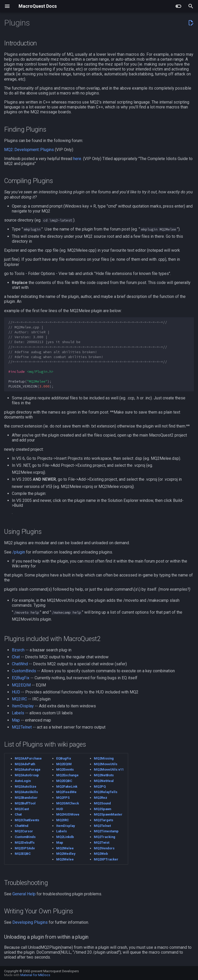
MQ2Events (65, 769)
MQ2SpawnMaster (108, 814)
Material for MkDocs (35, 975)
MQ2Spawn (102, 809)
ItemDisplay (23, 706)
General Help (24, 894)
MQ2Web (101, 854)
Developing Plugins (30, 922)
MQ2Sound (102, 803)
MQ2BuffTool (25, 803)
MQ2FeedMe (66, 792)
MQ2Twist (102, 843)
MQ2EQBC (23, 854)
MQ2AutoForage (28, 769)
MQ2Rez (101, 798)
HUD (16, 692)
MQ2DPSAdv (25, 848)
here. (78, 159)
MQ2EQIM (21, 685)
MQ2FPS (63, 798)
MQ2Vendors (104, 848)
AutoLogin (23, 781)
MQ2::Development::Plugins (29, 150)
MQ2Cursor (24, 831)
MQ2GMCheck (68, 803)
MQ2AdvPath (25, 764)
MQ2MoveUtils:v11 (109, 769)
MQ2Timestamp (106, 831)
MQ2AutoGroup (27, 775)
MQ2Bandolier (26, 798)
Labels (18, 713)
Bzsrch (18, 650)
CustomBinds (24, 671)
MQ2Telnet (22, 727)
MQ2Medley (66, 854)
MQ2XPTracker (106, 859)
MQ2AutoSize (26, 787)
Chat (16, 657)
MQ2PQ (100, 787)
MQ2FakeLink (67, 787)
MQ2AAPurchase (28, 758)
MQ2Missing (104, 758)
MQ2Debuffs (25, 843)
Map (16, 720)
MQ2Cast (22, 809)
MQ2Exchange (67, 775)
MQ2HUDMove (68, 814)
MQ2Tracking (105, 837)
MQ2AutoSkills (26, 792)
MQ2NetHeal (104, 781)
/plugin (19, 552)
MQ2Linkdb (65, 837)
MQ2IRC (19, 699)
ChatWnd (20, 664)
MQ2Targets (104, 820)
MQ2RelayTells (106, 792)
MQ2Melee (65, 848)
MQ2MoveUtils (106, 764)
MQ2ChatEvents (27, 820)
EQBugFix (21, 678)
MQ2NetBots (104, 775)
